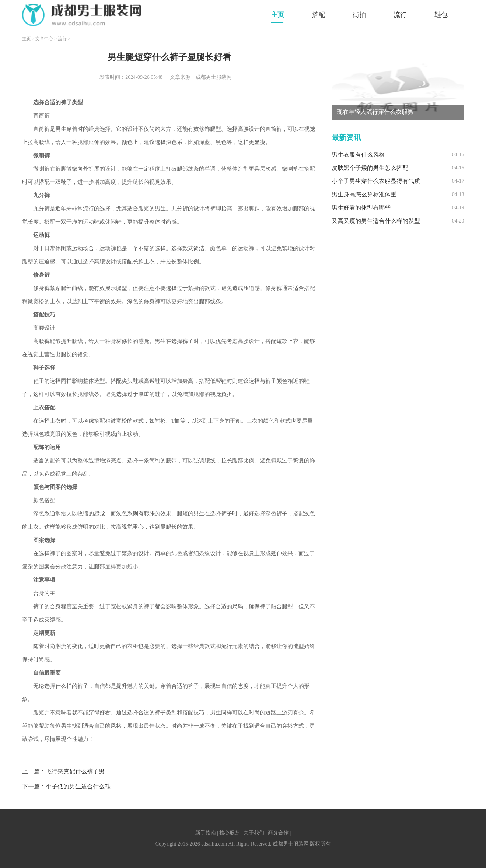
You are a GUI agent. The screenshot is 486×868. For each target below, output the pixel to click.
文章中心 (44, 39)
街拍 (359, 15)
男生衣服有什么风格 (358, 155)
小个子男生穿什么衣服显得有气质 (376, 181)
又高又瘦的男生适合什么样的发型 (376, 221)
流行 (400, 15)
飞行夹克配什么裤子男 (75, 771)
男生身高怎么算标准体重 (364, 194)
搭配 (318, 15)
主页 (277, 15)
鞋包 (441, 15)
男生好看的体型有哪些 (361, 208)
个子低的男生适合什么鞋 (78, 786)
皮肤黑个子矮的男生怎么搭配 (370, 168)
